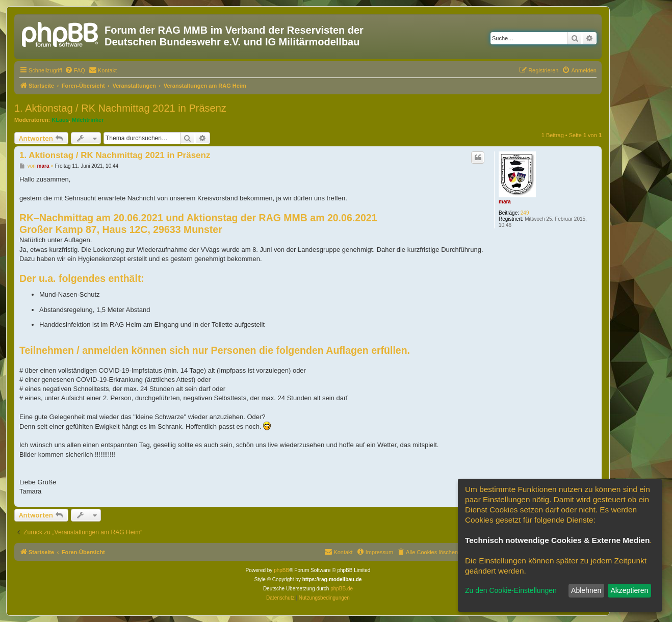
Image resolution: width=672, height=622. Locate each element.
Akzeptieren (629, 590)
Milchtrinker (88, 120)
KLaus (60, 120)
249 (525, 213)
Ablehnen (586, 590)
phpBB (281, 570)
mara (505, 202)
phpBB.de (342, 589)
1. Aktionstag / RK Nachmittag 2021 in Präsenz (120, 108)
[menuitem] (75, 70)
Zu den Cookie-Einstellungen (511, 590)
